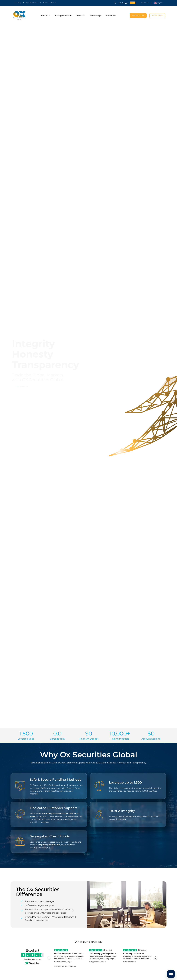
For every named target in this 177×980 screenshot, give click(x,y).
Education (111, 16)
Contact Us (145, 3)
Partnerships (95, 16)
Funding (18, 3)
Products (80, 16)
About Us (46, 16)
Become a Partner (50, 3)
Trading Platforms (63, 16)
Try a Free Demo (32, 3)
